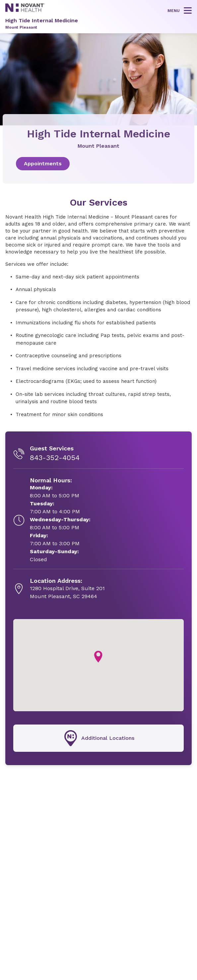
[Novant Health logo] (25, 10)
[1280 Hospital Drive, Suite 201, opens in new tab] (67, 589)
